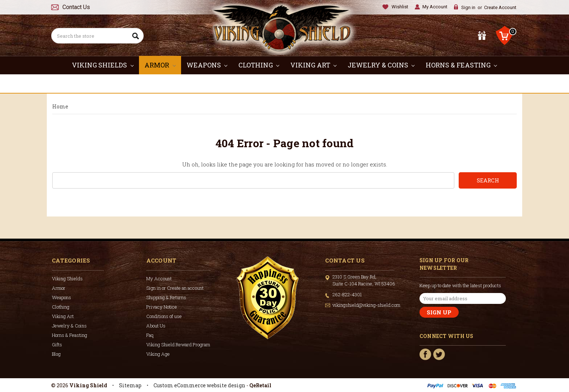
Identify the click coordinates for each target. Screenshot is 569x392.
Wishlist (400, 7)
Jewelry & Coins (381, 65)
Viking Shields (103, 65)
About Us (156, 326)
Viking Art (314, 65)
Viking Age (158, 354)
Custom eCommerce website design (199, 385)
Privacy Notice (162, 307)
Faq (150, 335)
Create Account (500, 7)
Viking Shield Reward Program (178, 344)
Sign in (468, 7)
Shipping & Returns (166, 297)
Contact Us (76, 7)
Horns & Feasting (461, 65)
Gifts (285, 83)
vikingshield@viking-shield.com (366, 305)
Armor (160, 65)
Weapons (207, 65)
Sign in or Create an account (175, 288)
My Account (435, 7)
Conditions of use (164, 316)
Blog (56, 354)
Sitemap (130, 385)
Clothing (259, 65)
